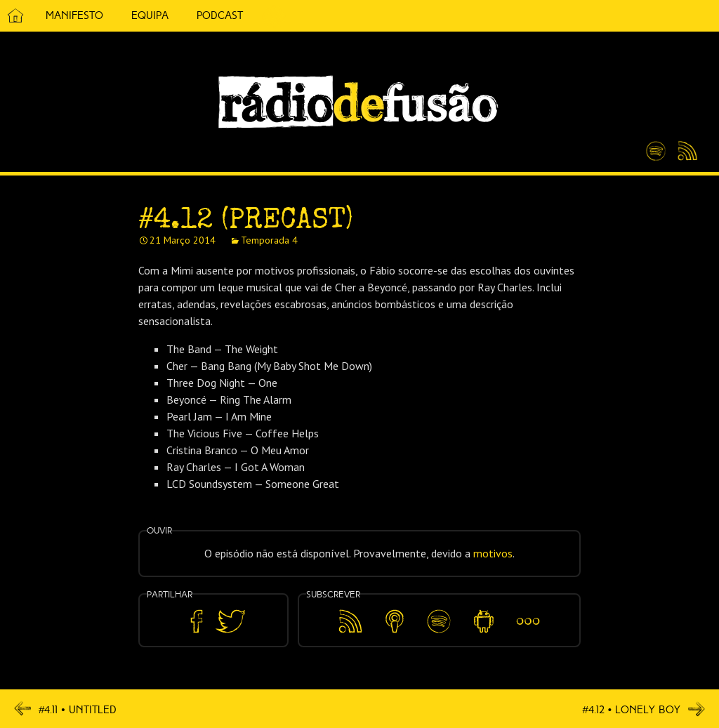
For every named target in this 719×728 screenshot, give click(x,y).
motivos (493, 553)
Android (483, 611)
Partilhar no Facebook (197, 622)
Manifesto (74, 15)
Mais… (528, 611)
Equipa (150, 15)
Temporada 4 (269, 240)
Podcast (220, 15)
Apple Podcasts (395, 619)
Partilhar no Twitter (230, 622)
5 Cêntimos (274, 16)
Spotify (656, 145)
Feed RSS (685, 152)
